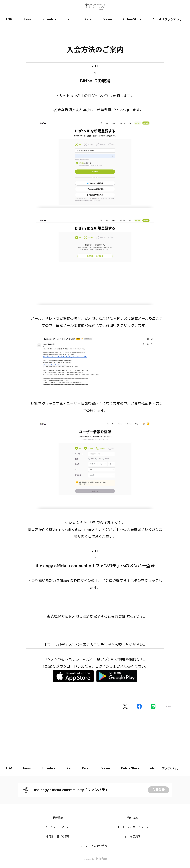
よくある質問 (133, 836)
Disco (88, 19)
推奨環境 (58, 818)
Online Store (132, 19)
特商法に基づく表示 (58, 836)
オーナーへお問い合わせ (95, 846)
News (27, 19)
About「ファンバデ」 (168, 19)
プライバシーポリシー (58, 827)
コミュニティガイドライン (133, 827)
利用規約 (133, 818)
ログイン (183, 6)
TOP (9, 19)
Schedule (49, 19)
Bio (70, 19)
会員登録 (158, 790)
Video (108, 19)
